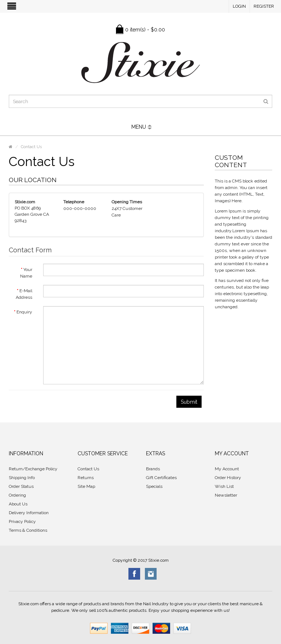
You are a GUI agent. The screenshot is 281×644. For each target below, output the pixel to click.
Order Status (21, 486)
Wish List (224, 486)
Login (239, 6)
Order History (228, 478)
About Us (18, 504)
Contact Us (31, 147)
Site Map (86, 486)
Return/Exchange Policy (33, 469)
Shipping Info (22, 478)
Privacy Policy (22, 521)
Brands (153, 469)
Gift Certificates (161, 478)
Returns (86, 478)
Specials (154, 486)
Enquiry (24, 312)
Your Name (26, 273)
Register (264, 6)
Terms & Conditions (28, 530)
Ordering (17, 495)
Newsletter (226, 495)
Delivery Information (29, 513)
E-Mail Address (24, 294)
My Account (227, 469)
